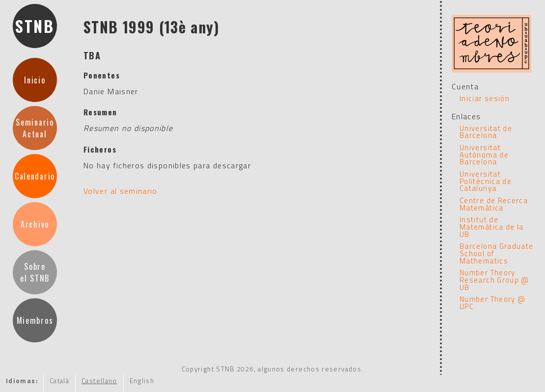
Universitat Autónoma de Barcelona (484, 155)
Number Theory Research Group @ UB (494, 280)
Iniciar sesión (485, 98)
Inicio (35, 80)
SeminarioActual (35, 128)
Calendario (35, 176)
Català (59, 381)
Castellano (99, 381)
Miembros (35, 320)
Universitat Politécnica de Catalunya (486, 181)
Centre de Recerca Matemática (494, 204)
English (142, 381)
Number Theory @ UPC (492, 303)
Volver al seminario (121, 191)
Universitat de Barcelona (486, 132)
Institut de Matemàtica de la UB (492, 227)
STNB (35, 26)
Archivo (35, 224)
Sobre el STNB (35, 272)
